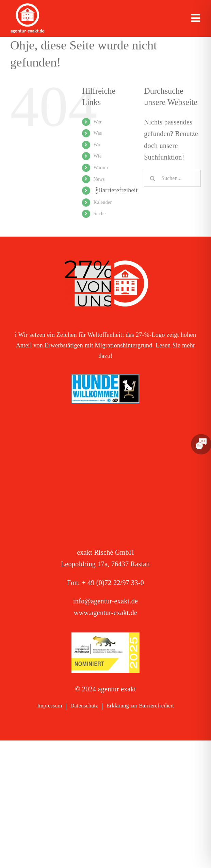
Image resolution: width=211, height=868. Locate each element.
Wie (98, 156)
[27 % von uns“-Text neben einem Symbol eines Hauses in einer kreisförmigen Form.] (105, 264)
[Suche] (152, 178)
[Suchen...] (172, 178)
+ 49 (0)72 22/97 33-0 (113, 583)
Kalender (103, 202)
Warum (101, 168)
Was (98, 133)
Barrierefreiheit (118, 190)
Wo (97, 145)
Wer (98, 122)
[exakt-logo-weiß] (28, 7)
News (99, 179)
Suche (100, 214)
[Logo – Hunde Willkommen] (105, 378)
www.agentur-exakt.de (105, 613)
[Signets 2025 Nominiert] (105, 636)
